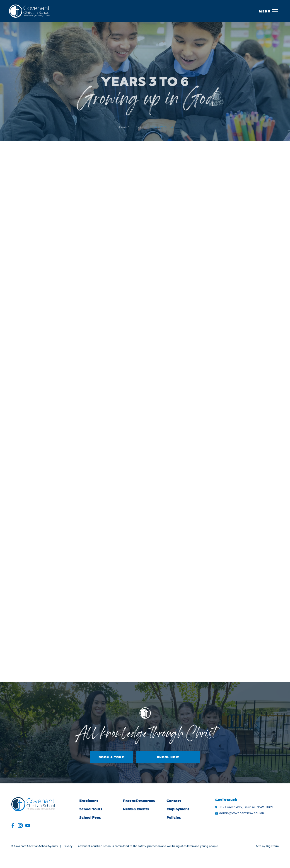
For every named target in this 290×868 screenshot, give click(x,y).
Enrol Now (168, 757)
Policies (174, 817)
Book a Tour (111, 757)
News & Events (136, 809)
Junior (137, 134)
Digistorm (272, 846)
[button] (268, 11)
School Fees (90, 817)
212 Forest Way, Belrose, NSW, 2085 (246, 807)
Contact (174, 801)
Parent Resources (139, 801)
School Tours (91, 809)
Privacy (68, 846)
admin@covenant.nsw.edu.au (242, 813)
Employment (178, 809)
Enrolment (89, 801)
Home (122, 134)
